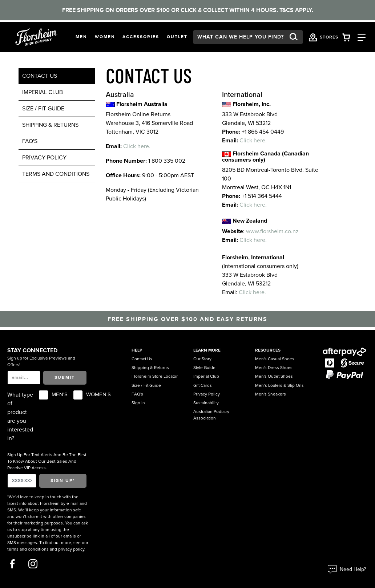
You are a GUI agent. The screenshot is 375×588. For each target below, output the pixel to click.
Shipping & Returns (50, 125)
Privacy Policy (44, 158)
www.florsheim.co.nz (272, 231)
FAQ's (30, 141)
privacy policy (71, 549)
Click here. (137, 146)
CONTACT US (40, 76)
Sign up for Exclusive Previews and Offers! (41, 361)
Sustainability (206, 403)
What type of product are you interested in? (20, 417)
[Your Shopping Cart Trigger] (346, 37)
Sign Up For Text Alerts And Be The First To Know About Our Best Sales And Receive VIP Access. (47, 461)
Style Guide (204, 368)
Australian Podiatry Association (211, 415)
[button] (81, 37)
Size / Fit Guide (43, 109)
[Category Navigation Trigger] (362, 37)
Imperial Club (43, 92)
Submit (65, 377)
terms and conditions (56, 174)
